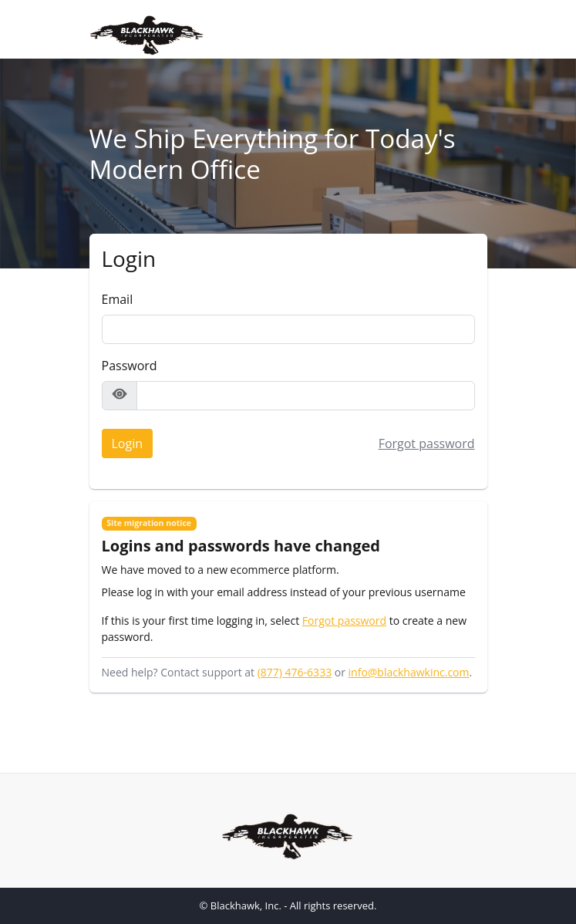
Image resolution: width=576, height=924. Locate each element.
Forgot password (427, 443)
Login (123, 441)
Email (118, 299)
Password (130, 366)
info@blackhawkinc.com (409, 672)
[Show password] (120, 396)
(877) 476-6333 (295, 672)
